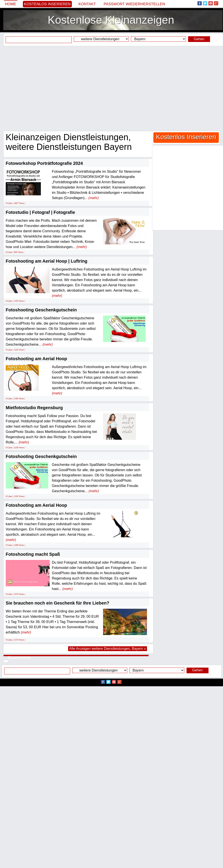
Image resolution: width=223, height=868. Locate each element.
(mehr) (93, 198)
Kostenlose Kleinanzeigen (111, 20)
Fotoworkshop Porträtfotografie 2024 (44, 163)
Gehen (199, 39)
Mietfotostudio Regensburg (34, 408)
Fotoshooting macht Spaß (33, 554)
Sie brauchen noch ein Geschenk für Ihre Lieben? (57, 603)
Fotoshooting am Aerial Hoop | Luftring (46, 261)
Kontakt (87, 4)
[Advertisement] (41, 88)
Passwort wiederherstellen (134, 4)
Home (11, 4)
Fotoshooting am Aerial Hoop (36, 359)
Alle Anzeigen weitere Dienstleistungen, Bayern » (108, 649)
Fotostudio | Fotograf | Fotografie (40, 212)
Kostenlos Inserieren (47, 4)
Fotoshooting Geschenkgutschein (41, 310)
